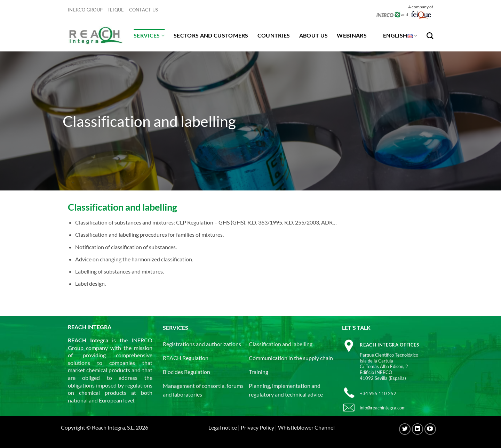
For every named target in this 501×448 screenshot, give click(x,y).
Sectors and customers (211, 35)
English (400, 35)
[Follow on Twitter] (405, 429)
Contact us (144, 10)
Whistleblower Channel (306, 427)
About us (314, 35)
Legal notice (223, 427)
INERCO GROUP (85, 10)
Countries (274, 35)
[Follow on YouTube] (430, 429)
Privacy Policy (257, 427)
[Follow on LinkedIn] (418, 429)
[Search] (430, 36)
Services (149, 35)
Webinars (352, 35)
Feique (116, 10)
